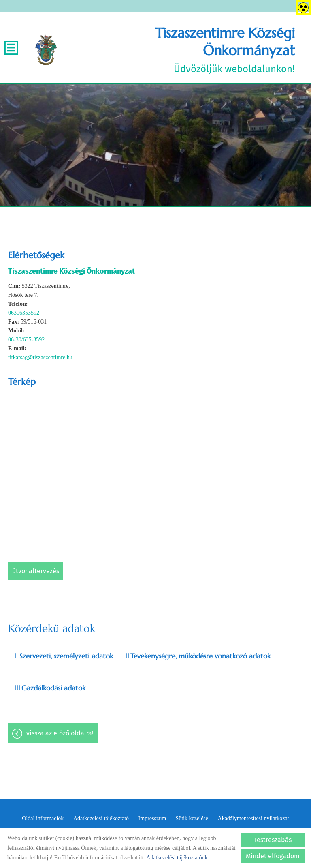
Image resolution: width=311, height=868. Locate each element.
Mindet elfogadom (273, 856)
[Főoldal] (46, 49)
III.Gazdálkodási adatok (50, 688)
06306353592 (24, 313)
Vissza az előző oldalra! (60, 733)
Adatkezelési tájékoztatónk (177, 858)
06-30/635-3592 (26, 340)
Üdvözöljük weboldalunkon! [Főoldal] (180, 49)
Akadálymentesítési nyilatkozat (253, 818)
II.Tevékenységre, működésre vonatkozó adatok (198, 656)
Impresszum (152, 818)
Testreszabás (273, 840)
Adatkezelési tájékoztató (101, 818)
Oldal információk (43, 818)
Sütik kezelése (192, 818)
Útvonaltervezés (36, 571)
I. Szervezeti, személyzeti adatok (64, 656)
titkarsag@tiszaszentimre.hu (40, 357)
